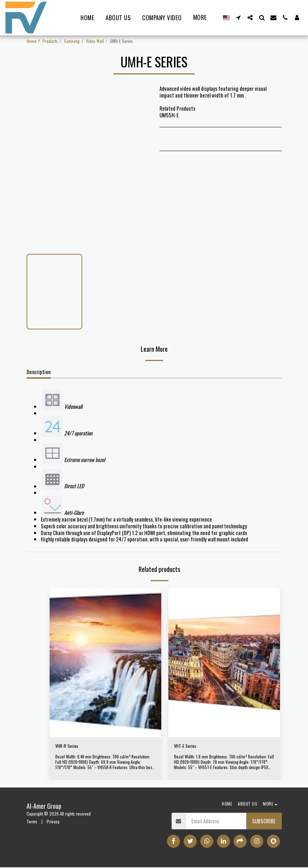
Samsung (72, 41)
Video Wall (95, 41)
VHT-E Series (187, 747)
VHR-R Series (69, 747)
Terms (32, 822)
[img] (105, 663)
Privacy (53, 822)
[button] (238, 18)
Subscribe (264, 822)
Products (50, 41)
